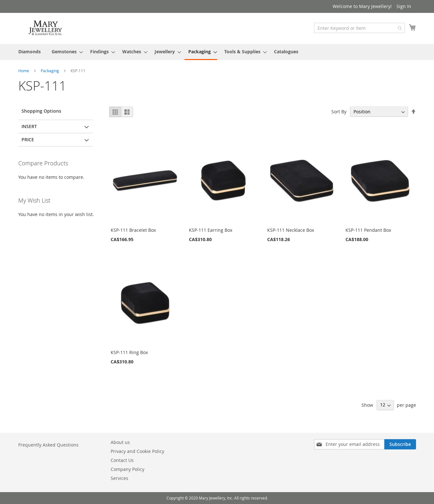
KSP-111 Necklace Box (291, 230)
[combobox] (359, 28)
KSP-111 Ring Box (129, 352)
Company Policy (128, 469)
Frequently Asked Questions (48, 445)
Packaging (50, 71)
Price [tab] (28, 139)
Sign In (404, 6)
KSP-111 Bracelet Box (133, 230)
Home (24, 71)
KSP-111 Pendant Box (368, 230)
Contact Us (122, 460)
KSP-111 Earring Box (211, 230)
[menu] (217, 52)
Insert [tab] (29, 126)
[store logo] (46, 28)
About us (120, 442)
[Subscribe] (400, 444)
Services (119, 478)
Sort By (339, 112)
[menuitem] (30, 52)
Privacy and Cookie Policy (137, 451)
